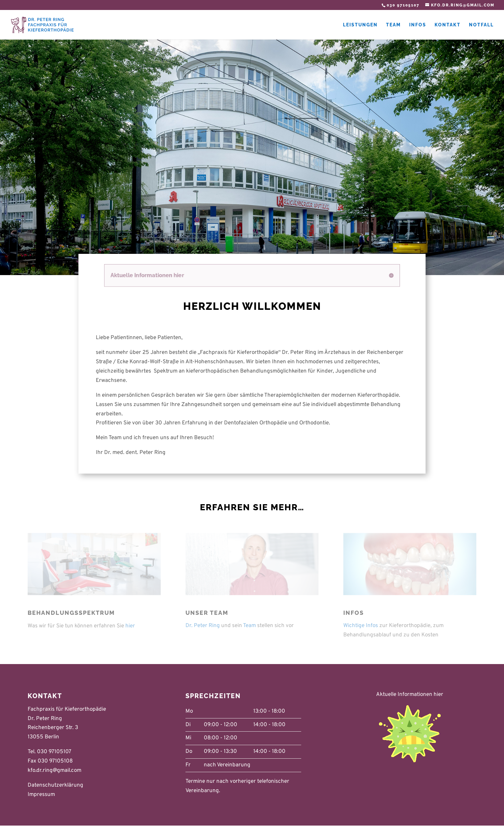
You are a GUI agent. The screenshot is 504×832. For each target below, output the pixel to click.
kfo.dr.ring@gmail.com (54, 771)
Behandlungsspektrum (71, 613)
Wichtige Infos (361, 626)
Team (393, 25)
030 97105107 (403, 5)
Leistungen (360, 25)
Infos (418, 25)
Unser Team (207, 613)
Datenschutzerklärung (55, 785)
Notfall (481, 25)
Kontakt (448, 25)
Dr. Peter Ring (203, 626)
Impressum (41, 795)
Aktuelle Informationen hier (410, 695)
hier (130, 626)
